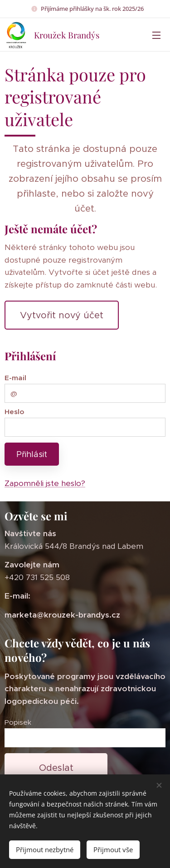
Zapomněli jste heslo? (45, 483)
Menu (156, 35)
